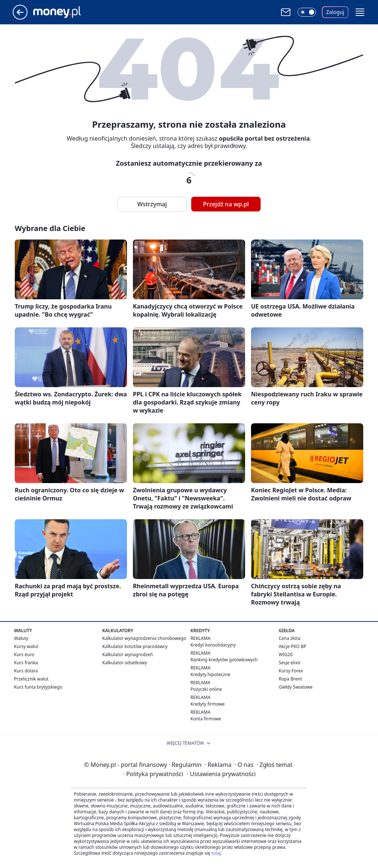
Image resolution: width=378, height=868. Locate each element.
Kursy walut (26, 646)
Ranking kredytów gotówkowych (224, 660)
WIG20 (286, 655)
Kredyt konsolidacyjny (213, 645)
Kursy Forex (291, 671)
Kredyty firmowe (208, 704)
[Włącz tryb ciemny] (307, 12)
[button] (360, 12)
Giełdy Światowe (296, 687)
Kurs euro (24, 655)
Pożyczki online (206, 689)
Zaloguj (335, 12)
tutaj (216, 853)
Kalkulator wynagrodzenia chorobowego (144, 638)
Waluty (21, 638)
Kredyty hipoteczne (210, 674)
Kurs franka (26, 663)
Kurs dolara (26, 671)
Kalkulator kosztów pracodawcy (135, 646)
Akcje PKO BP (293, 646)
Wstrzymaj (152, 204)
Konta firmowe (206, 719)
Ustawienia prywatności (221, 774)
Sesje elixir (290, 663)
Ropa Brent (290, 679)
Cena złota (290, 638)
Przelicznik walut (31, 679)
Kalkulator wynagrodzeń (128, 655)
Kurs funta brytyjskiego (38, 687)
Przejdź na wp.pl (226, 204)
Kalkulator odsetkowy (125, 663)
